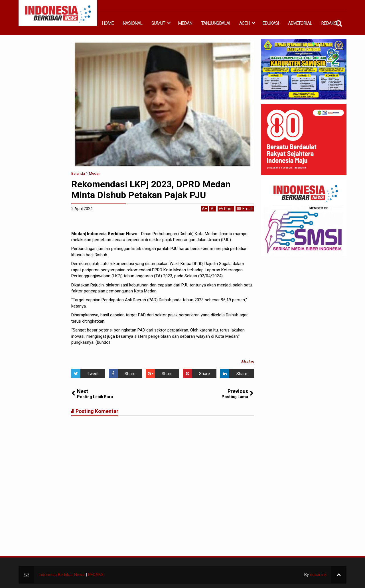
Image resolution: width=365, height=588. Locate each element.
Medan (247, 362)
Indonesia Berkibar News (62, 575)
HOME (108, 23)
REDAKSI (329, 23)
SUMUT (158, 23)
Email (245, 208)
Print (226, 208)
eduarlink (318, 575)
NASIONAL (132, 23)
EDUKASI (271, 23)
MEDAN (185, 23)
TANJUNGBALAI (216, 23)
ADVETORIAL (300, 23)
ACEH (244, 23)
